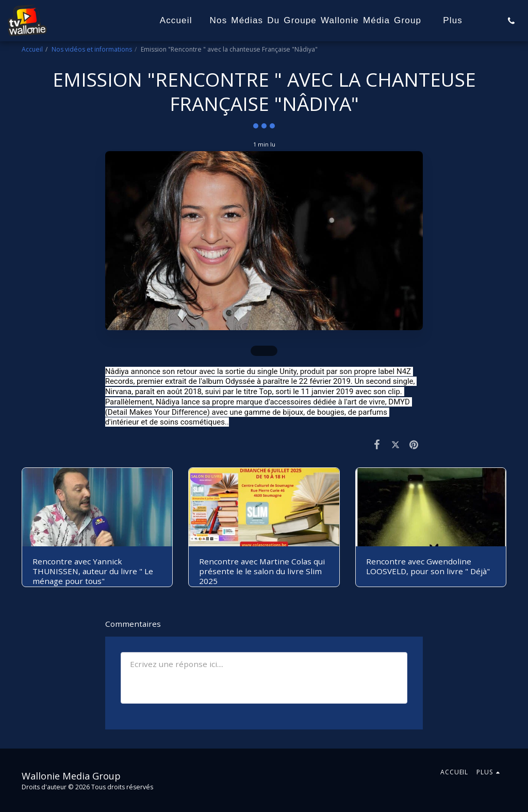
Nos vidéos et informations (92, 49)
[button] (511, 21)
